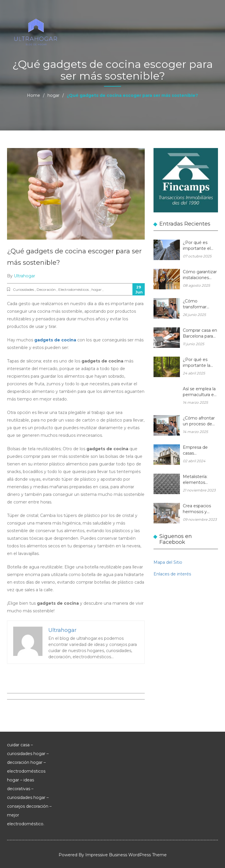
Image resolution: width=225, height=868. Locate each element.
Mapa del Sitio (168, 562)
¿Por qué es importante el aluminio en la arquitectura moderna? (197, 246)
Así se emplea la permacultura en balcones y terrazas (200, 392)
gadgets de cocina (55, 340)
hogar (53, 95)
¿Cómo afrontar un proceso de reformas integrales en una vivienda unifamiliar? (200, 421)
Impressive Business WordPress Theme (126, 855)
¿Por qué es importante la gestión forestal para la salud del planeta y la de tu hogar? (200, 363)
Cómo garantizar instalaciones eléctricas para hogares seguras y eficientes (200, 275)
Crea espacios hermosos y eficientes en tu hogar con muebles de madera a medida (199, 509)
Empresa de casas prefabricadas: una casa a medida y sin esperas (197, 451)
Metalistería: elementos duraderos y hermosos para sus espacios (198, 480)
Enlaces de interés (172, 574)
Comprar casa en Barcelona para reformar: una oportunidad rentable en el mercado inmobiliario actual (200, 334)
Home (34, 95)
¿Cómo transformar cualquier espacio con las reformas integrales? (200, 304)
